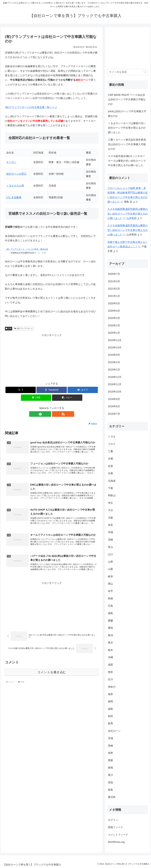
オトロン (11, 162)
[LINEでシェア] (36, 398)
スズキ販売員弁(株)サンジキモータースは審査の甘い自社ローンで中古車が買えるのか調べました (127, 161)
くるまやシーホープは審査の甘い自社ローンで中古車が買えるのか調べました (127, 128)
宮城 (9, 328)
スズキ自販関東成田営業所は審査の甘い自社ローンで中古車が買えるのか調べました (128, 214)
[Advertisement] (52, 357)
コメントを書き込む (52, 675)
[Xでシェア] (21, 390)
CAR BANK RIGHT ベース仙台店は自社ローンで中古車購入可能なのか (127, 99)
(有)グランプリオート (24, 328)
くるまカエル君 (15, 186)
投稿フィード (116, 827)
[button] (67, 398)
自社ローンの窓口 (16, 174)
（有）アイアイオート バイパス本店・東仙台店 (26, 249)
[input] (128, 72)
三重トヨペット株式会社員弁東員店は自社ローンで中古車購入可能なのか (127, 144)
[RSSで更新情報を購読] (55, 414)
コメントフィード (118, 835)
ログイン (113, 820)
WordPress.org (116, 842)
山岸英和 (132, 218)
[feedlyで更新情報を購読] (48, 414)
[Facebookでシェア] (52, 390)
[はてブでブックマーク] (83, 390)
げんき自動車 (14, 197)
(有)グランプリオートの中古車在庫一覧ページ (31, 107)
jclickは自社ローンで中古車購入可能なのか (127, 114)
